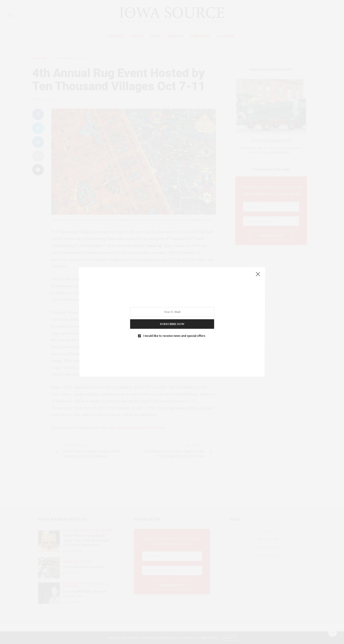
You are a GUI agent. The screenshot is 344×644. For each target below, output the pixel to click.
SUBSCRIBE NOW (172, 319)
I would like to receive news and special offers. (174, 329)
